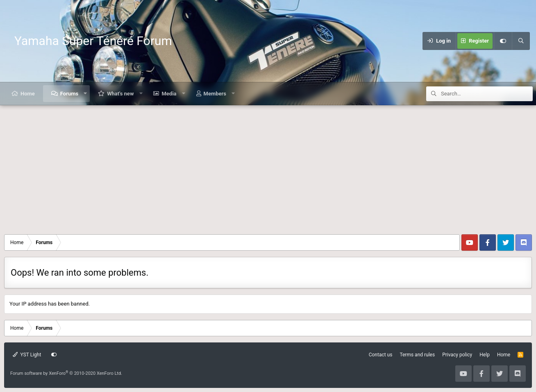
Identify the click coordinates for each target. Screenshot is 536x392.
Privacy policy (457, 355)
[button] (85, 94)
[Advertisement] (268, 167)
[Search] (521, 41)
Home (28, 94)
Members (215, 94)
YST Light (27, 355)
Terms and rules (417, 355)
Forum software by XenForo (66, 373)
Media (169, 94)
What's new (120, 94)
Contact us (381, 355)
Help (485, 355)
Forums (69, 94)
